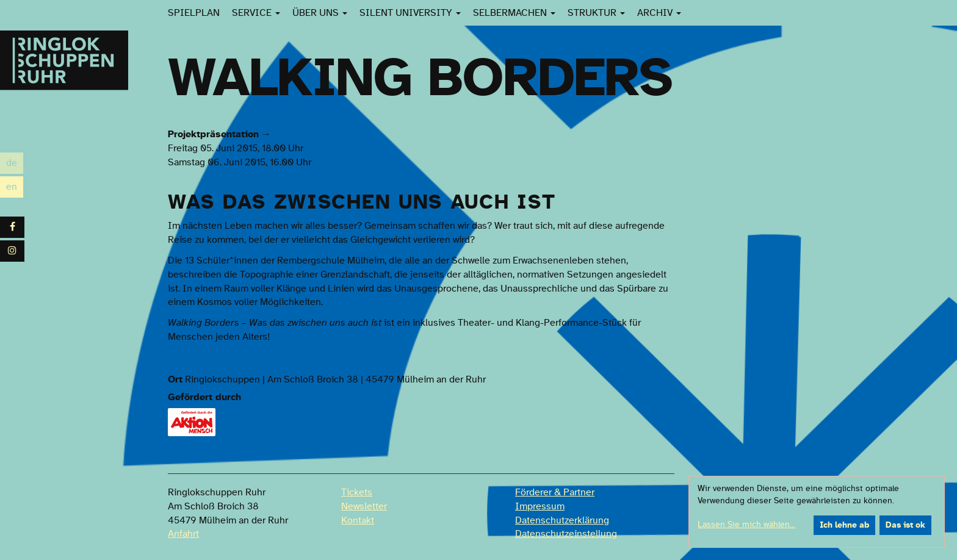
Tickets (357, 492)
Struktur (596, 13)
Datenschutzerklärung (562, 520)
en (15, 187)
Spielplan (194, 13)
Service (256, 13)
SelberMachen (514, 13)
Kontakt (358, 520)
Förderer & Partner (555, 492)
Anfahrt (183, 534)
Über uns (320, 13)
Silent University (410, 13)
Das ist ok (905, 525)
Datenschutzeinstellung (566, 534)
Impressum (540, 506)
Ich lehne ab (844, 525)
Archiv (659, 13)
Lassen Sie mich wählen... (746, 525)
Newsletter (364, 506)
